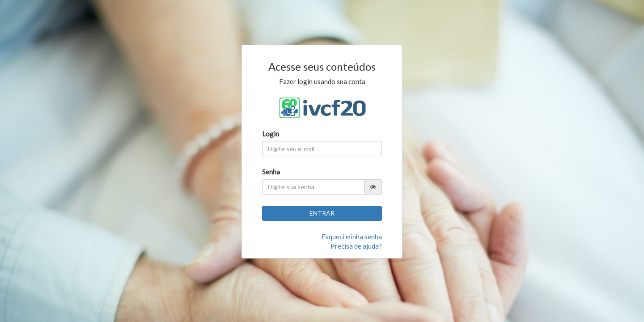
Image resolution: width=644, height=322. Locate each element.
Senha (271, 172)
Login (271, 134)
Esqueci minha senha (352, 237)
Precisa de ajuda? (356, 246)
